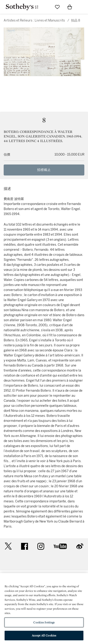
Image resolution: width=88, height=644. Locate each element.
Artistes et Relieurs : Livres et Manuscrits (34, 20)
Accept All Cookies (44, 635)
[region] (44, 609)
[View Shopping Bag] (70, 7)
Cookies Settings (44, 622)
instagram (41, 546)
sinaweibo (80, 546)
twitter (8, 546)
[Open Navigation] (82, 7)
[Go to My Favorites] (57, 7)
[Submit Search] (45, 7)
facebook (25, 546)
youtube (60, 546)
